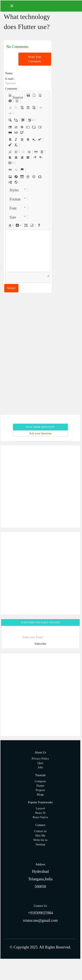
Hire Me (40, 836)
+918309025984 (40, 913)
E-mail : (10, 79)
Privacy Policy (40, 759)
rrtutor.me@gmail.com (40, 920)
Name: (9, 73)
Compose (40, 781)
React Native (40, 817)
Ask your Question (40, 433)
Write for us (40, 840)
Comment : (12, 89)
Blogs (40, 795)
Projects (40, 790)
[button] (16, 95)
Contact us (40, 831)
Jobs (40, 767)
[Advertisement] (41, 487)
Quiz (40, 763)
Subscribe (40, 644)
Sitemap (40, 844)
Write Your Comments (35, 59)
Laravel (40, 808)
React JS (40, 813)
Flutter (40, 786)
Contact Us (40, 906)
